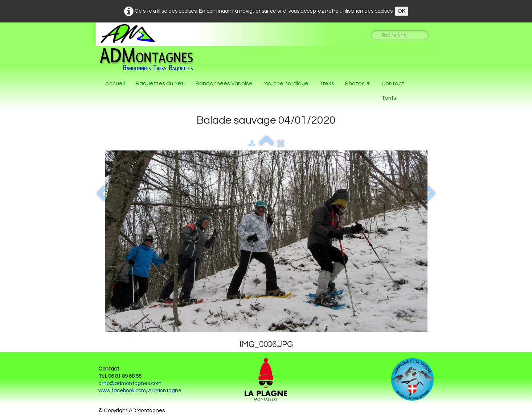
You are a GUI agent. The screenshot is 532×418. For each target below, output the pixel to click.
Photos (358, 83)
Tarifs (389, 98)
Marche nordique (286, 83)
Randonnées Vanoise (224, 83)
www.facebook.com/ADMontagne (140, 391)
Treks (327, 83)
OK (402, 11)
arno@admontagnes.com (130, 383)
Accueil (115, 83)
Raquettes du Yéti (160, 83)
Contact (393, 83)
